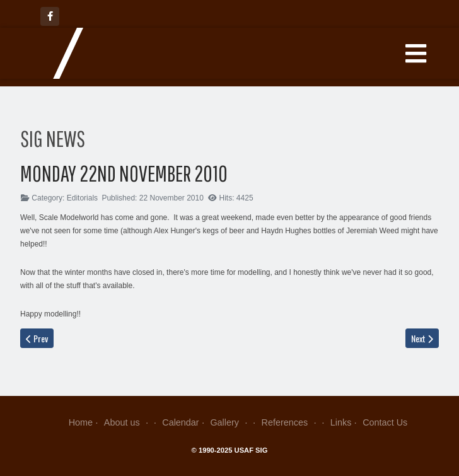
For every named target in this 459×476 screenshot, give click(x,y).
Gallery (230, 422)
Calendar (180, 422)
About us (128, 422)
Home (81, 422)
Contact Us (385, 422)
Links (341, 422)
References (290, 422)
